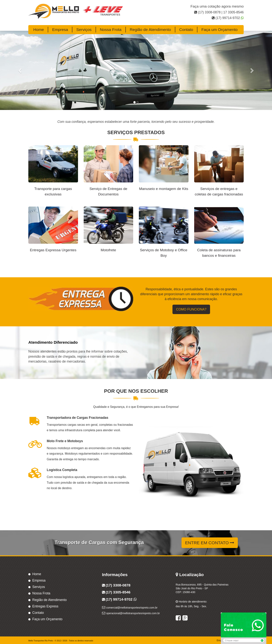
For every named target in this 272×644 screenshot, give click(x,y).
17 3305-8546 (233, 12)
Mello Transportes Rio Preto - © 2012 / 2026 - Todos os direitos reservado (61, 641)
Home (39, 30)
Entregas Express (45, 606)
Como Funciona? (191, 309)
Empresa (60, 30)
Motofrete (108, 250)
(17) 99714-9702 (228, 18)
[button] (20, 70)
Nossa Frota (110, 30)
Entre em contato (210, 543)
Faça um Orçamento (219, 30)
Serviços (84, 30)
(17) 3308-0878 (209, 12)
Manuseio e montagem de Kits (164, 189)
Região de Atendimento (150, 30)
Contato (186, 30)
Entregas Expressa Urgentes (53, 250)
